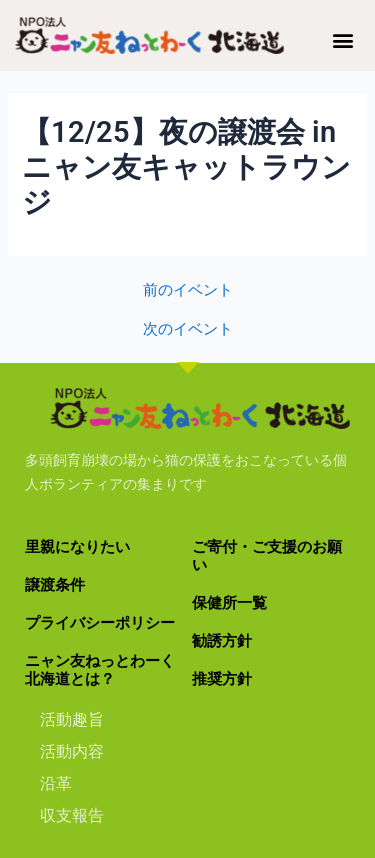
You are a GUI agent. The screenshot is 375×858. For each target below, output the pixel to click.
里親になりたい (77, 547)
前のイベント (188, 290)
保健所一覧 (229, 603)
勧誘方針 (222, 641)
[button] (343, 39)
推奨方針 (222, 679)
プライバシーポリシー (100, 623)
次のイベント (188, 329)
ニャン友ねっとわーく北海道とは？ (100, 670)
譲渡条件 (55, 585)
